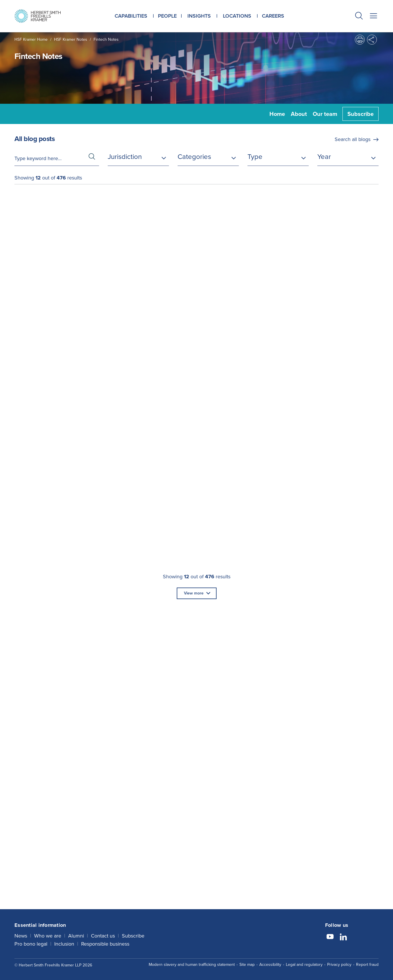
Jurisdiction (125, 157)
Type (255, 157)
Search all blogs (353, 139)
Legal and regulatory (304, 965)
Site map (247, 965)
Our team (325, 114)
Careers (273, 16)
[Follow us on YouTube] (330, 938)
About (299, 114)
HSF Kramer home (31, 39)
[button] (359, 17)
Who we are (48, 936)
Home (277, 114)
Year (324, 157)
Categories (194, 157)
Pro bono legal (31, 944)
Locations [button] (237, 16)
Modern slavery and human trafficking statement (192, 965)
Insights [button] (199, 16)
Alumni (76, 936)
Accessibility (270, 965)
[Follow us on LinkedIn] (343, 938)
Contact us (103, 936)
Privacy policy (339, 965)
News (21, 936)
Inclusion (64, 944)
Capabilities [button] (131, 16)
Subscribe (361, 114)
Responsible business (105, 944)
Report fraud (367, 965)
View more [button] (194, 593)
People (167, 16)
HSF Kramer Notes (71, 39)
